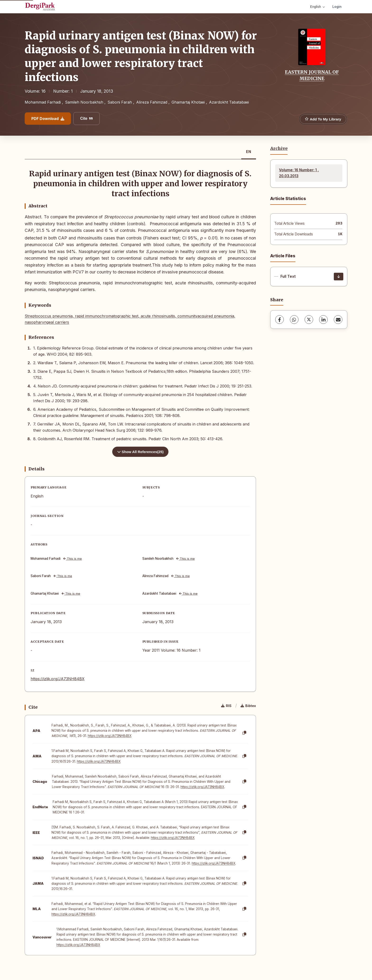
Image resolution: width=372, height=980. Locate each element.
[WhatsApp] (294, 320)
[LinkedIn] (323, 320)
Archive (279, 148)
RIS (226, 706)
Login (337, 7)
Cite (86, 118)
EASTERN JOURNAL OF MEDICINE (312, 75)
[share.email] (338, 320)
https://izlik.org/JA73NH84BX (58, 679)
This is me (73, 559)
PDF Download (48, 119)
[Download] (339, 277)
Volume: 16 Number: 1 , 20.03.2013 (299, 173)
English (317, 7)
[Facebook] (279, 320)
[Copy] (244, 733)
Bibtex (248, 706)
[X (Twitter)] (309, 320)
